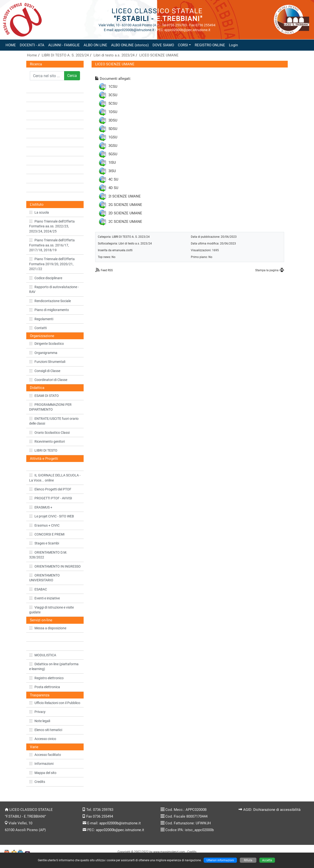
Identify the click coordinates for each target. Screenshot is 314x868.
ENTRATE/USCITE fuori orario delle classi (54, 421)
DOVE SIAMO (163, 45)
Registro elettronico (46, 678)
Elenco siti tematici (46, 730)
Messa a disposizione (48, 628)
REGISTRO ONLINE (210, 45)
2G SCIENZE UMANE (125, 205)
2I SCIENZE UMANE (125, 196)
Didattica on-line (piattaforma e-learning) (54, 666)
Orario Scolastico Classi (49, 433)
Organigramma (43, 353)
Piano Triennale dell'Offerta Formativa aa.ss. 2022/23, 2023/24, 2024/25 (52, 226)
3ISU (112, 171)
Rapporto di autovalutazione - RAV (54, 289)
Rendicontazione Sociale (50, 301)
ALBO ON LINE (95, 45)
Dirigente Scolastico (47, 344)
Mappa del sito (43, 773)
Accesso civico (43, 739)
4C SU (113, 179)
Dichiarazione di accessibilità (277, 810)
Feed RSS (107, 270)
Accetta (267, 860)
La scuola (39, 212)
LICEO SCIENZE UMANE (159, 55)
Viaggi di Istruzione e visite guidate (51, 610)
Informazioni (41, 764)
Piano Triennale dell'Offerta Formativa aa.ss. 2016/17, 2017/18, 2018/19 (52, 245)
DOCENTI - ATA (32, 45)
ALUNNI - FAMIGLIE (64, 45)
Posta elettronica (45, 687)
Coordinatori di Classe (48, 380)
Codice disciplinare (46, 278)
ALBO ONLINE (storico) (130, 45)
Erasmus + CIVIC (44, 525)
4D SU (113, 188)
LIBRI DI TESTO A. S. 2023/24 (65, 55)
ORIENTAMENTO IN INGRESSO (55, 566)
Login (233, 45)
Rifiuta (248, 860)
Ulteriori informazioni (220, 860)
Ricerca (36, 64)
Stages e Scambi (44, 543)
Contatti (38, 328)
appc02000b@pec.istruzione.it (120, 830)
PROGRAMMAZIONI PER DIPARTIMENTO (50, 407)
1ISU (112, 163)
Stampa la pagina (267, 270)
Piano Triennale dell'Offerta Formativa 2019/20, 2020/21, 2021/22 (52, 264)
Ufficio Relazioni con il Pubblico (55, 703)
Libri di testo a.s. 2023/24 (114, 55)
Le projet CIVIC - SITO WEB (52, 516)
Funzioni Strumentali (47, 362)
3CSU (113, 95)
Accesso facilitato (45, 755)
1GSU (113, 137)
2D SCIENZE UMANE (125, 213)
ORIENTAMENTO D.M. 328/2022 (48, 555)
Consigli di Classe (45, 371)
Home (32, 55)
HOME (11, 45)
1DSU (113, 112)
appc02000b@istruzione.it (120, 823)
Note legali (40, 721)
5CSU (113, 103)
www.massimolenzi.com (169, 852)
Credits (37, 782)
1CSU (113, 87)
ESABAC (38, 589)
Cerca (72, 76)
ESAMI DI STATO (44, 396)
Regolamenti (41, 319)
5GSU (113, 154)
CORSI (183, 45)
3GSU (113, 146)
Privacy (37, 712)
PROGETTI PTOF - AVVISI (51, 498)
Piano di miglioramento (49, 310)
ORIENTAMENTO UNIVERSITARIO (44, 578)
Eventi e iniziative (44, 598)
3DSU (113, 120)
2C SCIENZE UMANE (125, 222)
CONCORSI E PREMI (47, 534)
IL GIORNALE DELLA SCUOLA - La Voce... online (55, 478)
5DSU (113, 129)
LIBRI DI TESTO (43, 450)
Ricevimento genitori (47, 441)
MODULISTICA (43, 655)
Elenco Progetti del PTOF (50, 489)
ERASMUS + (41, 507)
